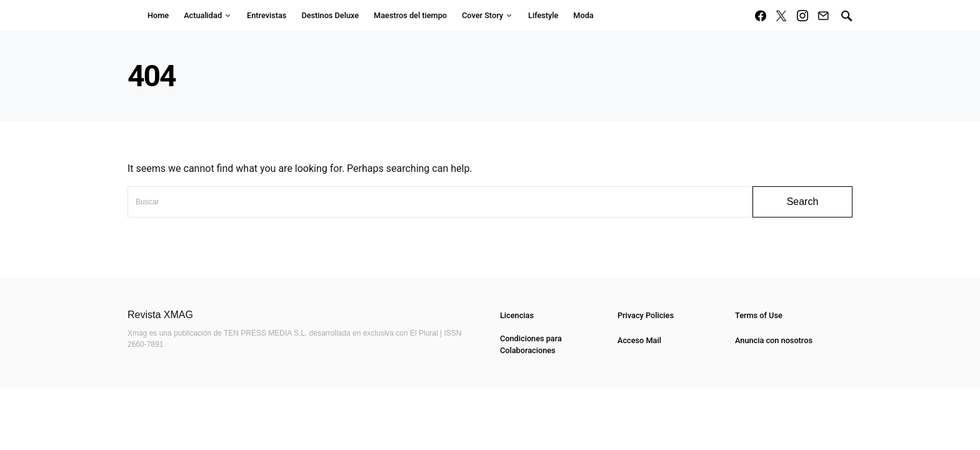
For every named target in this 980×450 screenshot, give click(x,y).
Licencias (517, 315)
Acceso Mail (639, 340)
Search (803, 202)
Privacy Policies (646, 315)
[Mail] (823, 16)
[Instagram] (802, 16)
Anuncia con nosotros (774, 340)
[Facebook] (761, 16)
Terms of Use (759, 315)
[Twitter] (781, 16)
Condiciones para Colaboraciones (531, 344)
